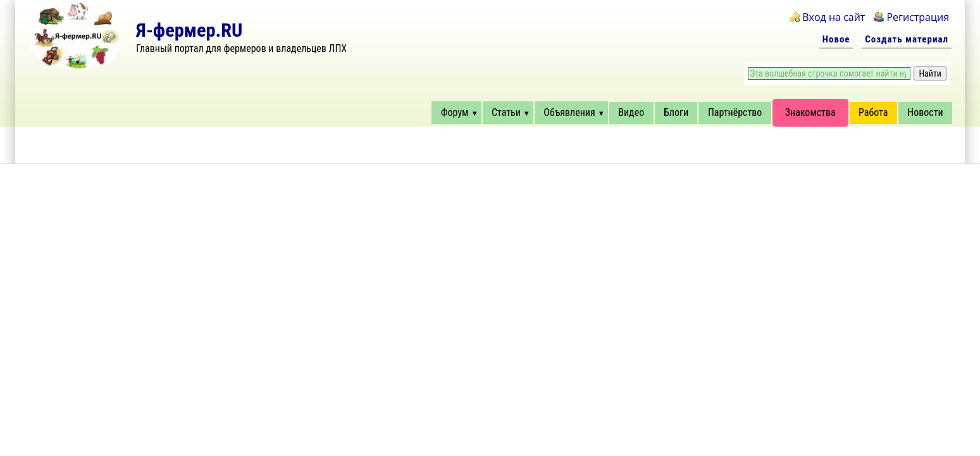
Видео (631, 112)
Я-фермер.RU (189, 30)
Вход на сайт (834, 17)
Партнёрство (735, 112)
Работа (873, 112)
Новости (925, 112)
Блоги (676, 112)
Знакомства (810, 112)
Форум (455, 112)
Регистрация (918, 17)
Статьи (506, 112)
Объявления (569, 112)
